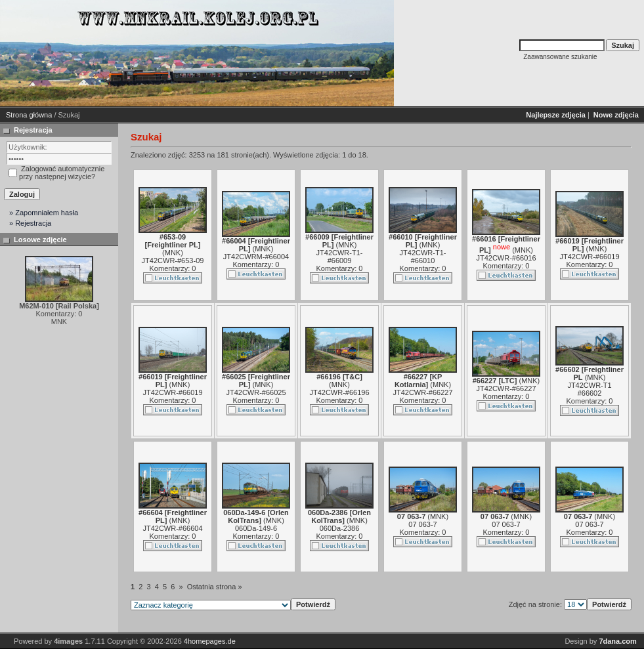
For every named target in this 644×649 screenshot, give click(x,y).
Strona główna (29, 115)
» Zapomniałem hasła (44, 213)
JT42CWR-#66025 (256, 392)
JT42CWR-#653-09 (173, 261)
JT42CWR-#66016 (506, 258)
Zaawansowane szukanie (560, 57)
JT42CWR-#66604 (172, 528)
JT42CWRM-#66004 (256, 257)
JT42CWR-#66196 (339, 392)
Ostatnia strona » (215, 587)
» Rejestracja (30, 223)
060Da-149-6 (256, 528)
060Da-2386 (340, 528)
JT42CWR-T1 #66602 (589, 389)
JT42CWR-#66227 (422, 392)
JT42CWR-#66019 (589, 257)
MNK (173, 253)
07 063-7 (422, 524)
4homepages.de (210, 641)
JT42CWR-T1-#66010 (423, 257)
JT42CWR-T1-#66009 (340, 257)
